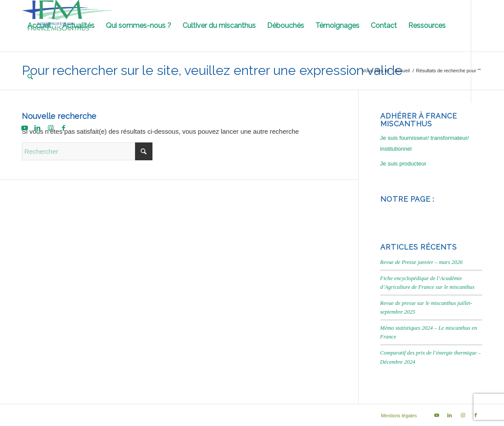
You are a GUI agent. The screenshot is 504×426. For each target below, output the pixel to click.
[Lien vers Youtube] (24, 128)
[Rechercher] (30, 77)
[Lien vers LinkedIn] (37, 128)
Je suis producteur (403, 164)
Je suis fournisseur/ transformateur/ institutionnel (425, 143)
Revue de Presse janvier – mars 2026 (421, 262)
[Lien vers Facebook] (64, 128)
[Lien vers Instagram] (51, 128)
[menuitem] (39, 26)
